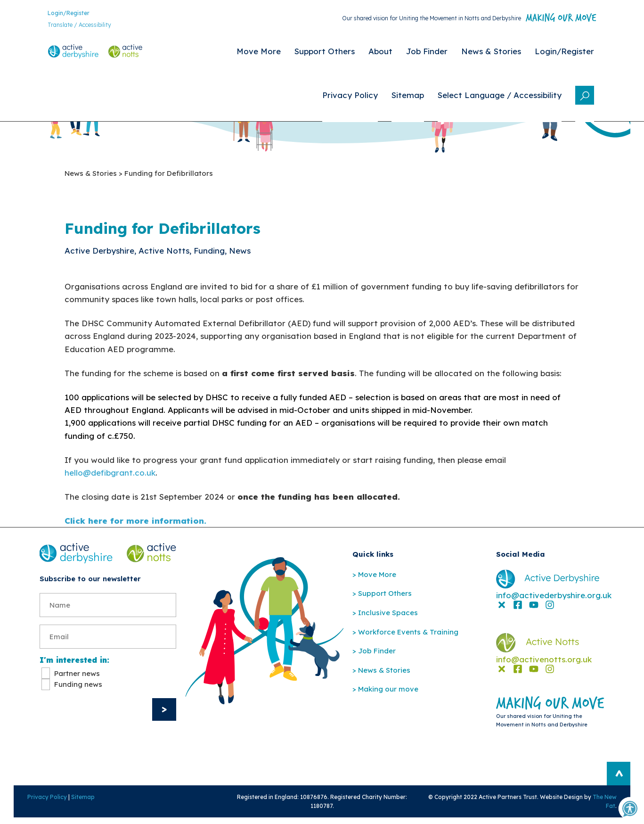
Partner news (77, 679)
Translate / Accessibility (71, 26)
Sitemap (73, 803)
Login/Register (61, 14)
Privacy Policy (37, 803)
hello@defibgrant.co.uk (110, 475)
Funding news (78, 689)
